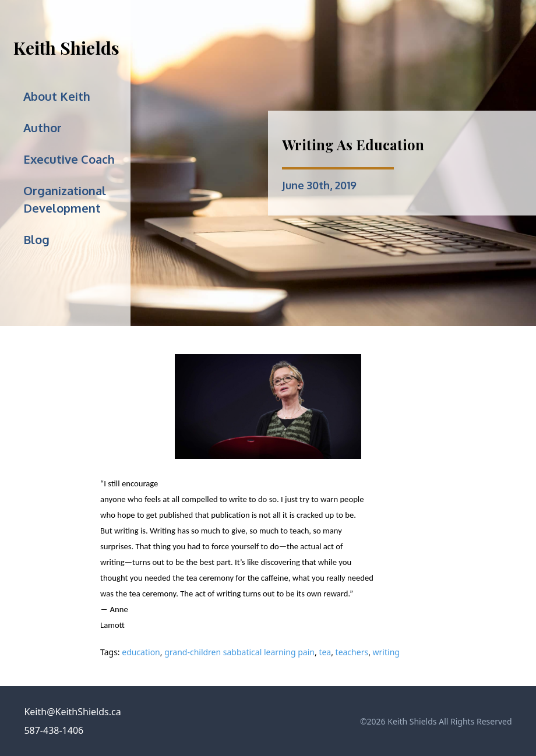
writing (386, 652)
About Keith (57, 96)
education (141, 652)
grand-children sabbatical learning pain (239, 652)
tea (325, 652)
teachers (352, 652)
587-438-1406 (54, 730)
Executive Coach (69, 159)
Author (43, 128)
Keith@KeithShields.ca (72, 712)
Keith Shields (66, 48)
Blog (36, 239)
